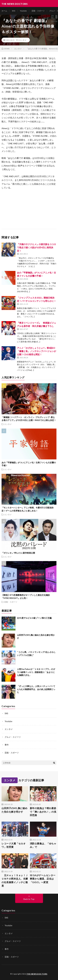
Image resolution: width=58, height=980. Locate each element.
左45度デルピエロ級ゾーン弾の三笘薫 (34, 618)
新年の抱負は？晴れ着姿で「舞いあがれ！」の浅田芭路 (43, 812)
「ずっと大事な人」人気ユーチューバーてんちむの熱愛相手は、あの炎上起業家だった (36, 689)
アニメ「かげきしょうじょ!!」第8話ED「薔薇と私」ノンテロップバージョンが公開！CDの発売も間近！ (37, 351)
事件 (7, 745)
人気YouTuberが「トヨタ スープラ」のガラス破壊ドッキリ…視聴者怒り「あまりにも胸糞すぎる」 (36, 672)
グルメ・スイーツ (13, 737)
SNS (14, 11)
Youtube (23, 11)
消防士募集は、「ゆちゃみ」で (43, 845)
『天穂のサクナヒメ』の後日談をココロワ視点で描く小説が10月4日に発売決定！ (37, 247)
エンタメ (23, 40)
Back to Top (29, 899)
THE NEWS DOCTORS (37, 974)
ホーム (4, 11)
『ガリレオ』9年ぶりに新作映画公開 (18, 553)
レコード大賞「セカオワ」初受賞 (14, 845)
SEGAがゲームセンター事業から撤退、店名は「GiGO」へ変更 (43, 879)
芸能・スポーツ (38, 11)
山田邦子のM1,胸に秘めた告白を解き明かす (14, 810)
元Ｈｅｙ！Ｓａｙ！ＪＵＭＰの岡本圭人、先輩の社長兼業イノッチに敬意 (15, 880)
